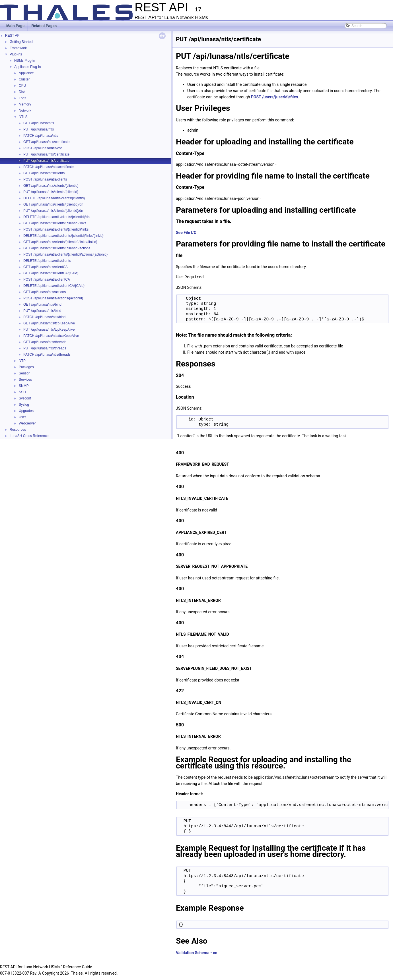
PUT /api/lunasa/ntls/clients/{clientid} (51, 192)
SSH (22, 392)
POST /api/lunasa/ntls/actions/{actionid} (53, 298)
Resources (18, 430)
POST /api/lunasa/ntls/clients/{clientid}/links (56, 229)
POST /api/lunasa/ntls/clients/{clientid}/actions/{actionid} (65, 254)
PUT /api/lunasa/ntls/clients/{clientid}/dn (53, 211)
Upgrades (26, 411)
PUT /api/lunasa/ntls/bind (42, 311)
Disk (22, 92)
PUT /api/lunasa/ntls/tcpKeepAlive (49, 330)
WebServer (27, 423)
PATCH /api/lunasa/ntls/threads (47, 355)
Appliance (26, 73)
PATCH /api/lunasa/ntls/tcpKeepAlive (51, 336)
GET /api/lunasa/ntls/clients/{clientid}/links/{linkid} (60, 242)
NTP (22, 361)
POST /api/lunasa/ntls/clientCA (47, 279)
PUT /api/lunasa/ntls (39, 129)
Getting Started (21, 42)
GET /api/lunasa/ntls (39, 123)
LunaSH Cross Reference (29, 436)
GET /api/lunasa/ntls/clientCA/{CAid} (51, 273)
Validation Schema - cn (196, 952)
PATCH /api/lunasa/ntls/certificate (49, 167)
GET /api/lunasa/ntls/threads (45, 342)
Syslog (24, 405)
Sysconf (25, 398)
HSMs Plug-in (25, 61)
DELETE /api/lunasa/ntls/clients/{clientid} (54, 198)
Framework (18, 48)
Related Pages (44, 26)
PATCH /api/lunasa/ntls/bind (44, 317)
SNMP (24, 386)
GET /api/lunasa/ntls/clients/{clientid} (51, 186)
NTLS (23, 117)
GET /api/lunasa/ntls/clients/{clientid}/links (55, 223)
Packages (26, 367)
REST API (13, 36)
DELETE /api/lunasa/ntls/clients (47, 261)
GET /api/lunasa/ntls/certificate (47, 142)
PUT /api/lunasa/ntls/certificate (46, 154)
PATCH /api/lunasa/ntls (41, 136)
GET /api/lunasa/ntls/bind (42, 304)
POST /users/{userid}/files (274, 97)
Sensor (24, 373)
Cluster (24, 79)
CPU (22, 86)
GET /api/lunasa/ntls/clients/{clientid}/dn (53, 204)
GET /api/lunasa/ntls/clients (44, 173)
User (22, 417)
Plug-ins (16, 54)
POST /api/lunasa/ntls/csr (43, 148)
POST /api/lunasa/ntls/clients (45, 179)
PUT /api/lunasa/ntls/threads (45, 348)
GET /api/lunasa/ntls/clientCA (46, 267)
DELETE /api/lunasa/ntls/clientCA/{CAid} (54, 286)
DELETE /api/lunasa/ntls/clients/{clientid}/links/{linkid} (63, 236)
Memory (25, 104)
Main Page (15, 26)
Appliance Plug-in (27, 67)
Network (25, 111)
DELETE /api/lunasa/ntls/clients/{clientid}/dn (56, 217)
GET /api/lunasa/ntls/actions (45, 292)
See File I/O (186, 233)
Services (25, 380)
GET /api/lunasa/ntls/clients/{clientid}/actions (57, 248)
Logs (22, 98)
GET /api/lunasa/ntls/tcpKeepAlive (49, 323)
